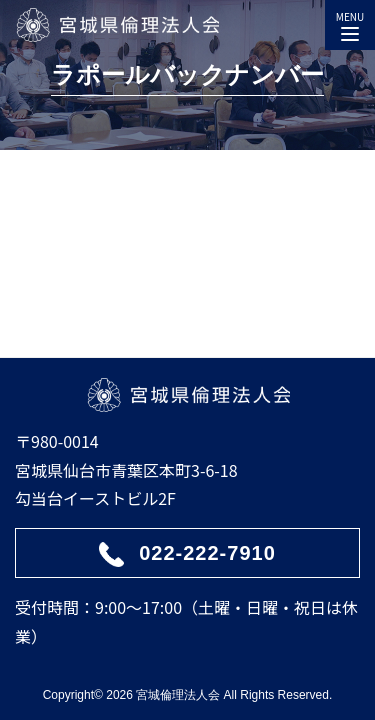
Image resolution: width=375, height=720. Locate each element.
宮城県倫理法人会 (117, 25)
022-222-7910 (207, 553)
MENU (350, 22)
